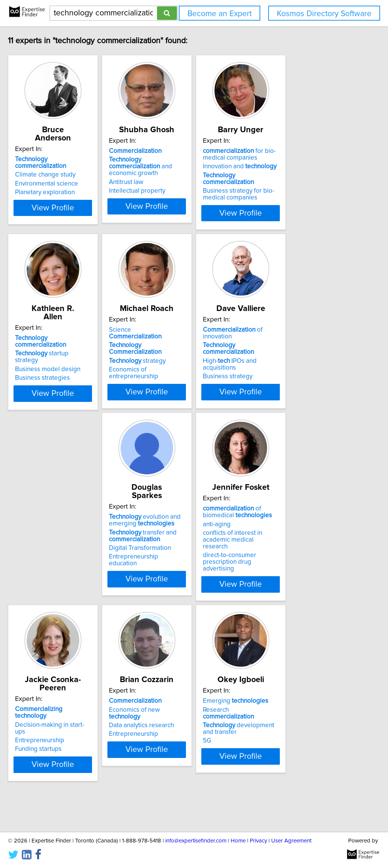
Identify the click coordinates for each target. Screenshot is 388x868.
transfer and (66, 552)
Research (184, 729)
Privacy (258, 841)
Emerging (178, 720)
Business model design (65, 364)
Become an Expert (220, 14)
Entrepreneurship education (72, 573)
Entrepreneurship (282, 551)
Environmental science (64, 177)
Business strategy (282, 373)
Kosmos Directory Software (324, 14)
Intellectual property (173, 192)
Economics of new (74, 729)
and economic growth (187, 171)
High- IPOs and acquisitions (302, 364)
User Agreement (291, 841)
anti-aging (159, 549)
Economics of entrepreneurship (189, 373)
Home (238, 841)
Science (183, 346)
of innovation (303, 346)
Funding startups (281, 560)
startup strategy (71, 355)
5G (149, 753)
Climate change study (63, 168)
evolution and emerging (68, 537)
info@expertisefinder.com (196, 841)
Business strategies (60, 373)
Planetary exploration (62, 186)
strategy (173, 364)
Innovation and (294, 175)
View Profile (79, 221)
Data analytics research (65, 738)
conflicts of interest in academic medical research (189, 561)
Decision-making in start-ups (297, 542)
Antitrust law (162, 184)
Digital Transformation (63, 565)
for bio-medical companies (294, 163)
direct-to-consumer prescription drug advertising (189, 577)
